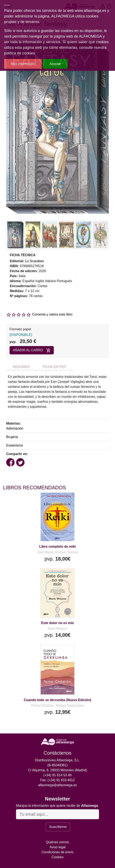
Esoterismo (15, 445)
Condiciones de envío (57, 852)
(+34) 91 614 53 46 (57, 775)
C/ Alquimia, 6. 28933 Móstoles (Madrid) (58, 770)
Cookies (57, 857)
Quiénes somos (57, 842)
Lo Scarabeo (35, 261)
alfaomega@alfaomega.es (57, 785)
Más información (23, 64)
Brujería (12, 437)
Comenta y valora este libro (52, 314)
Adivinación (15, 428)
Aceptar (55, 64)
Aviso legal (57, 847)
